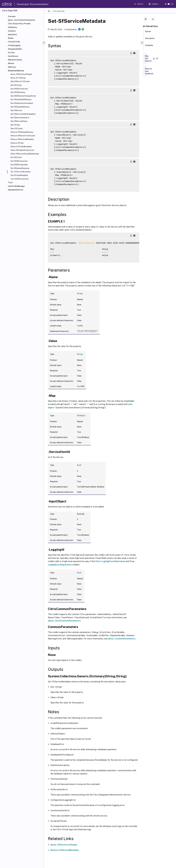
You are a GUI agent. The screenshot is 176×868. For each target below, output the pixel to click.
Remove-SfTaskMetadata (21, 147)
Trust (10, 182)
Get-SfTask (15, 125)
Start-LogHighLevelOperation (110, 561)
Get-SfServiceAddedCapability (23, 114)
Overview (12, 16)
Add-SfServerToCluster (20, 81)
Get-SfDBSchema (18, 92)
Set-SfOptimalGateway (20, 168)
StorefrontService (16, 71)
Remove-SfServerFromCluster (23, 136)
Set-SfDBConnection (19, 161)
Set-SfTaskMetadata (19, 175)
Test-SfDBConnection (20, 179)
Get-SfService (16, 110)
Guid (79, 465)
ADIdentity (12, 27)
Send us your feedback (149, 71)
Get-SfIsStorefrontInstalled (22, 103)
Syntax (148, 33)
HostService (13, 56)
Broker (11, 38)
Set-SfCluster (16, 157)
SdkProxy (12, 67)
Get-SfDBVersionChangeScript (23, 96)
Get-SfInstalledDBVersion (21, 100)
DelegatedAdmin (15, 49)
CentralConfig (14, 42)
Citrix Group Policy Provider (19, 24)
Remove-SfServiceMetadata (22, 139)
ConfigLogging (14, 45)
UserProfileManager (16, 186)
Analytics (12, 31)
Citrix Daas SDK (59, 11)
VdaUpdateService (16, 190)
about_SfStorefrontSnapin (64, 845)
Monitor (11, 63)
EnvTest (11, 53)
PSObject (81, 416)
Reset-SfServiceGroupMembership (25, 154)
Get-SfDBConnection (19, 89)
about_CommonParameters (122, 639)
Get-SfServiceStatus (19, 121)
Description (150, 39)
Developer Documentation (33, 4)
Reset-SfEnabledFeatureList (22, 150)
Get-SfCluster (16, 85)
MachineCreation (15, 60)
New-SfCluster (17, 128)
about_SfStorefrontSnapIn (21, 74)
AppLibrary (12, 34)
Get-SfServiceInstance (20, 118)
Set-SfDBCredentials (19, 165)
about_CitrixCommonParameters (22, 20)
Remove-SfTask (17, 143)
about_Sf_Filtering (18, 78)
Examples (149, 46)
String (80, 294)
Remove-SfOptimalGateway (22, 132)
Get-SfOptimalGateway (20, 107)
